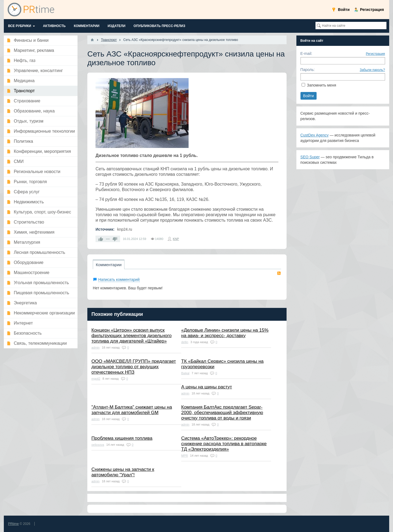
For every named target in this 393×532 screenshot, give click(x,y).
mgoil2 (96, 379)
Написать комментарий (119, 280)
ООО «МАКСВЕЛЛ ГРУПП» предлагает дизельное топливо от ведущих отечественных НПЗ (134, 367)
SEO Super (310, 157)
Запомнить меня (321, 85)
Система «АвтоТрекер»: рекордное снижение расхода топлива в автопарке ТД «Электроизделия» (224, 444)
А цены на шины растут (207, 387)
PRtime (13, 524)
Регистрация (375, 54)
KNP (176, 239)
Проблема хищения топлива (122, 438)
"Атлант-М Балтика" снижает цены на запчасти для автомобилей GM (132, 410)
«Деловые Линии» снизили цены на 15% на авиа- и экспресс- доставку (225, 333)
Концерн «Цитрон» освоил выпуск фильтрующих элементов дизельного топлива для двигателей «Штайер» (132, 336)
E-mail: (306, 54)
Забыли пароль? (372, 70)
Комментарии (109, 265)
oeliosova (98, 445)
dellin (185, 342)
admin (96, 347)
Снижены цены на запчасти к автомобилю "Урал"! (123, 472)
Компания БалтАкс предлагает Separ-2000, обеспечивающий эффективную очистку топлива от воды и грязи (222, 413)
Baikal (185, 373)
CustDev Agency (315, 135)
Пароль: (308, 70)
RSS (279, 273)
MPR (184, 456)
